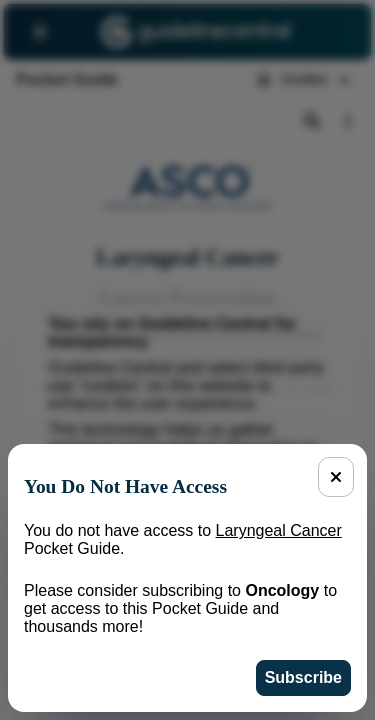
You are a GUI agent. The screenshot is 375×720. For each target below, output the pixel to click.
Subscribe (303, 677)
